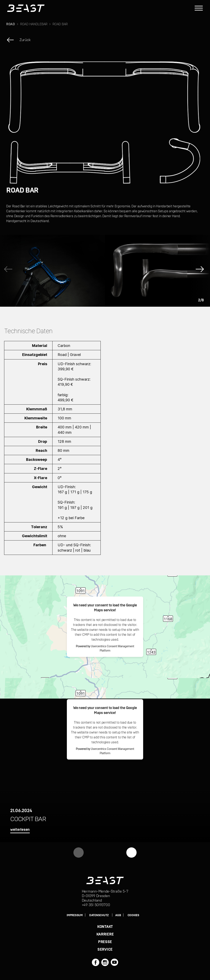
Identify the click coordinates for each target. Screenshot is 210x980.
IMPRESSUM (75, 915)
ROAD (11, 24)
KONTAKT (105, 927)
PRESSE (105, 942)
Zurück (25, 40)
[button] (201, 271)
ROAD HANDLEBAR (34, 24)
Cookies (133, 915)
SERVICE (105, 950)
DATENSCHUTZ (99, 915)
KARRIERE (105, 934)
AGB (118, 915)
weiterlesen (20, 830)
